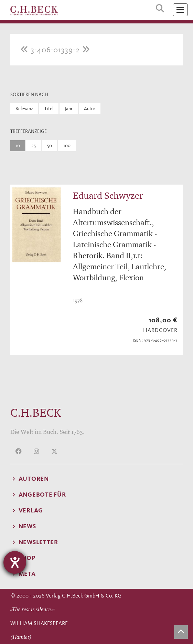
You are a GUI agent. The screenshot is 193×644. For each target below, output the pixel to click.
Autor (90, 109)
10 (18, 146)
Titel (49, 109)
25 (34, 146)
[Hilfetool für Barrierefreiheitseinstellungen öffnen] (15, 562)
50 (50, 146)
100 (67, 146)
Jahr (69, 109)
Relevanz (24, 109)
